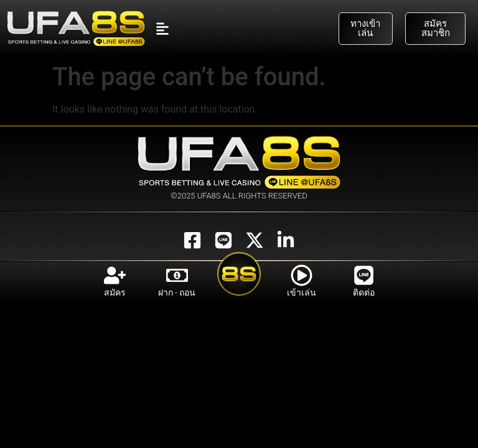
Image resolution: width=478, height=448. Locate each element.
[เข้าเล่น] (302, 275)
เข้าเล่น (302, 292)
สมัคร (115, 292)
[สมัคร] (115, 275)
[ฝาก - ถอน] (177, 275)
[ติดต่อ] (364, 275)
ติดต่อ (364, 292)
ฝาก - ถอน (177, 292)
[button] (162, 29)
